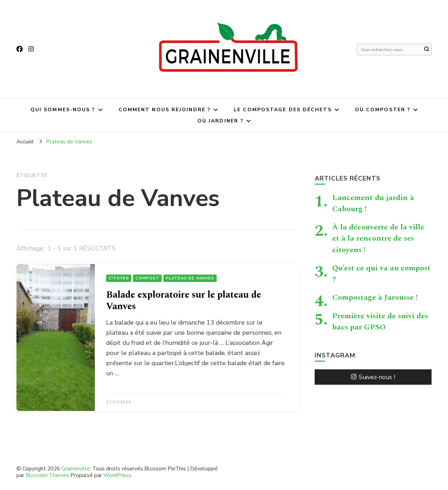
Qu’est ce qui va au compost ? (381, 274)
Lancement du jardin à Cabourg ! (373, 203)
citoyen (119, 278)
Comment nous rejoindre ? (165, 110)
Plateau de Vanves (190, 278)
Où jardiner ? (220, 121)
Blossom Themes (47, 475)
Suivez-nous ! (373, 377)
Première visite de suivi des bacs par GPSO (380, 321)
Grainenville (76, 468)
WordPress (117, 475)
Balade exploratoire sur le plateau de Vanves (184, 301)
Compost (147, 278)
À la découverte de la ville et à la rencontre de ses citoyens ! (378, 238)
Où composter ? (383, 110)
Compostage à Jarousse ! (375, 297)
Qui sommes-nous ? (63, 110)
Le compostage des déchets (283, 110)
